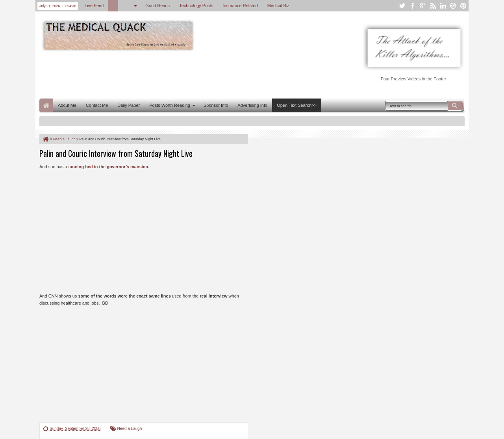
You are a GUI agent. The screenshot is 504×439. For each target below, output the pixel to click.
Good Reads (157, 6)
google (422, 6)
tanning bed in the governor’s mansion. (109, 167)
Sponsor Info (216, 105)
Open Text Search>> (297, 105)
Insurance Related (240, 6)
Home (46, 105)
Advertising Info (252, 105)
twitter (402, 6)
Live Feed (94, 6)
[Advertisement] (183, 74)
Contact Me (97, 105)
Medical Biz (278, 6)
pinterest (463, 6)
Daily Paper (129, 105)
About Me (67, 105)
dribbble (453, 6)
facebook (412, 6)
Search (455, 106)
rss (433, 6)
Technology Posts (196, 6)
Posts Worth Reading (170, 105)
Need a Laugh (130, 429)
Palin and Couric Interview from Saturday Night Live (116, 153)
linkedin (443, 6)
